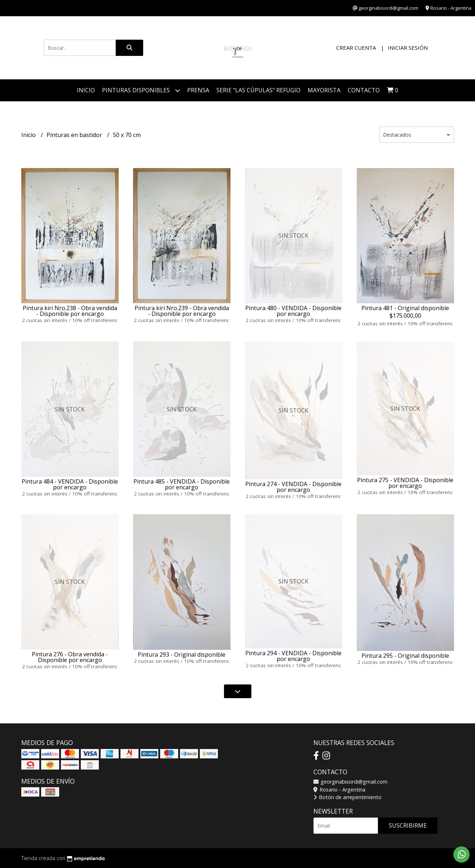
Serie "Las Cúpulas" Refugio (258, 90)
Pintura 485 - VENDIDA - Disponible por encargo (182, 484)
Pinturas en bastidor (75, 135)
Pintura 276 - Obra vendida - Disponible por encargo (70, 657)
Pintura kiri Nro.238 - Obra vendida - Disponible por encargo (70, 311)
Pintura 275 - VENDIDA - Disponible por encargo (405, 483)
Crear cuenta (356, 48)
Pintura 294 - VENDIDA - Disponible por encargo (293, 656)
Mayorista (324, 90)
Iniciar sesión (408, 48)
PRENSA (198, 90)
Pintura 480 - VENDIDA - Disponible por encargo (293, 311)
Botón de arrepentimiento (348, 797)
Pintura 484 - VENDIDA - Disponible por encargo (70, 484)
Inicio (86, 90)
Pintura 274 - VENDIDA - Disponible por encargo (293, 487)
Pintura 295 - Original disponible (405, 656)
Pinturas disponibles (141, 90)
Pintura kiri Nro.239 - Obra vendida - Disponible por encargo (182, 311)
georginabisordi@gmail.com (350, 782)
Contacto (364, 90)
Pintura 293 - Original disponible (182, 655)
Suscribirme (408, 825)
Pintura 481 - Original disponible (405, 308)
